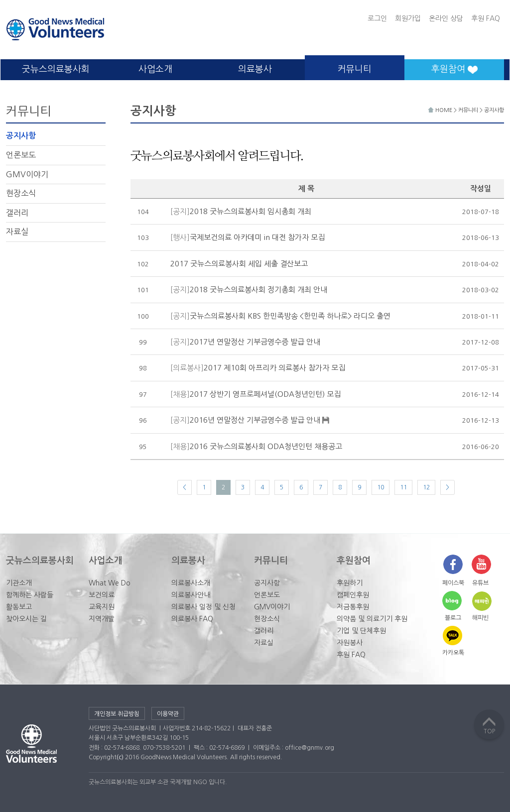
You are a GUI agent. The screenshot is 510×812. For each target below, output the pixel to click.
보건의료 (102, 595)
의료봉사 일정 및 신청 (203, 607)
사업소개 (155, 69)
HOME (441, 110)
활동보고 (19, 607)
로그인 (377, 18)
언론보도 (21, 155)
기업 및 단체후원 (361, 631)
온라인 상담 (446, 18)
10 (381, 487)
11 (403, 487)
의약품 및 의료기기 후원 (372, 619)
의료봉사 (255, 69)
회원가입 (408, 18)
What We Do (110, 583)
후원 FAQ (486, 18)
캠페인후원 (353, 595)
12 (426, 487)
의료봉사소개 (191, 583)
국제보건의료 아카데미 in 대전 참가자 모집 (248, 237)
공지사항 (21, 136)
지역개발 (102, 619)
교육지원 (102, 607)
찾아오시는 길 (26, 619)
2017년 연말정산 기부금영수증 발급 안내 (245, 342)
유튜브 (480, 583)
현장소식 (21, 193)
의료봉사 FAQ (192, 619)
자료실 (17, 232)
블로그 (453, 618)
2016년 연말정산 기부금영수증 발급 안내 (250, 420)
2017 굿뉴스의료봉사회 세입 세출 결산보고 (239, 264)
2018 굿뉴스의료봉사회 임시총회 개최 (241, 211)
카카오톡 (453, 653)
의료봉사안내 (191, 595)
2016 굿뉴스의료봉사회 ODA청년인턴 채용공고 (256, 446)
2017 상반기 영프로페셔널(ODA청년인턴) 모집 (255, 394)
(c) (120, 757)
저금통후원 (353, 607)
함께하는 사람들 (30, 595)
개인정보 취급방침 (117, 714)
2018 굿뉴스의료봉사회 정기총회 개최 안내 (249, 290)
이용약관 (168, 714)
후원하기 (350, 583)
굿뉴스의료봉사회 (56, 69)
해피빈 (480, 618)
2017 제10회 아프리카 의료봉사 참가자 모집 (258, 368)
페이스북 (453, 583)
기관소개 (19, 583)
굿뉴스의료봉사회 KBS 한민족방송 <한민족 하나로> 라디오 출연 (280, 316)
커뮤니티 (355, 69)
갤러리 (17, 213)
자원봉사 (350, 643)
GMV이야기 (27, 174)
